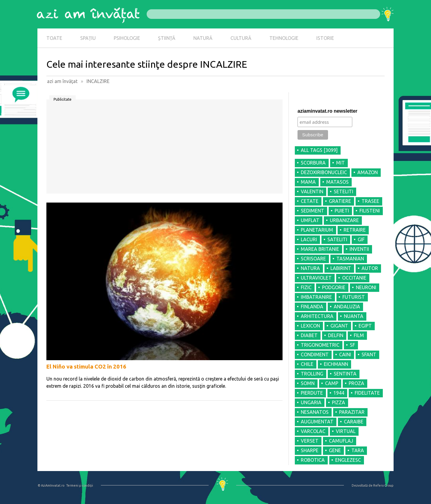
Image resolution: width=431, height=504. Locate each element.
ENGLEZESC (348, 460)
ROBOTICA (313, 460)
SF (352, 345)
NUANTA (354, 316)
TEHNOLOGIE (284, 38)
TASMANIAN (350, 259)
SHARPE (310, 450)
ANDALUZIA (347, 307)
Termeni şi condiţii (80, 485)
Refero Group (383, 485)
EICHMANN (336, 364)
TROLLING (312, 374)
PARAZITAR (352, 412)
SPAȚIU (88, 38)
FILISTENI (370, 211)
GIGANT (339, 326)
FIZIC (306, 287)
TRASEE (370, 201)
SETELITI (343, 191)
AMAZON (368, 172)
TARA (358, 450)
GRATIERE (340, 201)
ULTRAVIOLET (316, 278)
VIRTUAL (346, 431)
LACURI (309, 239)
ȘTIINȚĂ (167, 38)
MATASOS (337, 182)
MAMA (308, 182)
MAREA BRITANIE (320, 249)
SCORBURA (313, 163)
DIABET (309, 335)
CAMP (332, 383)
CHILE (307, 364)
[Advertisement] (164, 149)
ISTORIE (325, 38)
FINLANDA (312, 307)
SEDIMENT (312, 211)
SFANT (369, 354)
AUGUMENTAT (317, 422)
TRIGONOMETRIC (320, 345)
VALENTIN (312, 191)
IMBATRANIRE (316, 297)
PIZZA (339, 402)
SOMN (308, 383)
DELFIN (336, 335)
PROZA (356, 383)
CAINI (345, 354)
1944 (339, 393)
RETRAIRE (355, 230)
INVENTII (359, 249)
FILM (359, 335)
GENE (335, 450)
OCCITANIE (354, 278)
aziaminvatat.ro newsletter (327, 111)
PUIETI (342, 211)
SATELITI (337, 239)
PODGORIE (334, 287)
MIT (340, 163)
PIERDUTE (312, 393)
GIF (361, 239)
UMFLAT (310, 220)
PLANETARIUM (317, 230)
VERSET (310, 441)
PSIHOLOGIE (127, 38)
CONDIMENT (315, 354)
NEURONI (366, 287)
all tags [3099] (319, 150)
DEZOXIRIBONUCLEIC (324, 172)
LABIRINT (341, 268)
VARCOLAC (313, 431)
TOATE (54, 38)
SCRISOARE (313, 259)
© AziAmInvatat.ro (51, 485)
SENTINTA (345, 374)
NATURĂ (203, 38)
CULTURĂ (241, 38)
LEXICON (310, 326)
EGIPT (365, 326)
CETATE (310, 201)
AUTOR (370, 268)
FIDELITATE (367, 393)
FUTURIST (354, 297)
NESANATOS (315, 412)
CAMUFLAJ (341, 441)
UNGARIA (311, 402)
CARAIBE (354, 422)
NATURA (310, 268)
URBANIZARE (344, 220)
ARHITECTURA (317, 316)
